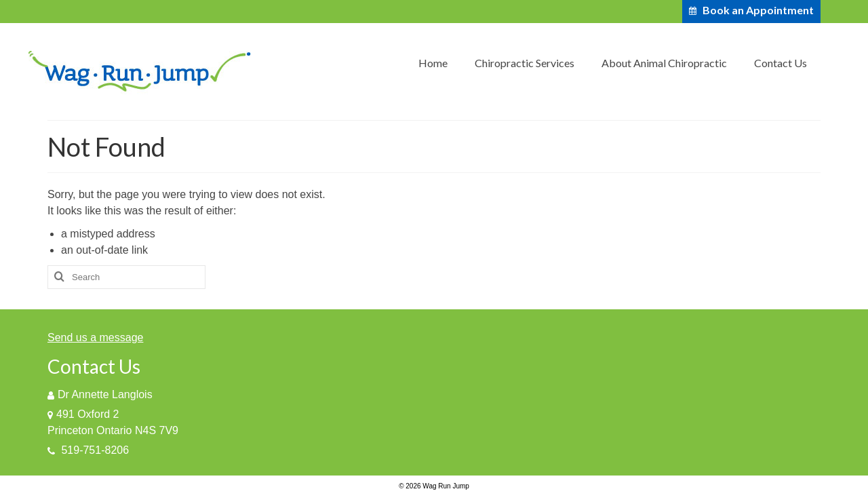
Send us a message (95, 337)
